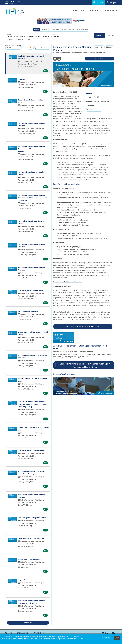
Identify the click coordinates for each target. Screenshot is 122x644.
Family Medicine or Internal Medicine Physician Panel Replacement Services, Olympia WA (33, 198)
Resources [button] (110, 11)
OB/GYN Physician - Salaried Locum (31, 451)
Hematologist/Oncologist (28, 311)
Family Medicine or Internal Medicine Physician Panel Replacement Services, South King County (33, 404)
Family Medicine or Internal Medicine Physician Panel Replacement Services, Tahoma (33, 149)
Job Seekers (99, 3)
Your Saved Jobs (82, 30)
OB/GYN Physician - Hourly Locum (30, 291)
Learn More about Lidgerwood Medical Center (69, 184)
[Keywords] (28, 36)
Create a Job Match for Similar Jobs (83, 326)
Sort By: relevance (13, 48)
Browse (44, 30)
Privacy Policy (39, 633)
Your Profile (95, 11)
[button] (111, 36)
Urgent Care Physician (26, 580)
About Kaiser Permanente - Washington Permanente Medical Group (82, 347)
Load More (28, 623)
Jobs (83, 11)
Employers (111, 3)
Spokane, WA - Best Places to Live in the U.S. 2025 (69, 282)
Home (75, 11)
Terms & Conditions (23, 633)
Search (37, 30)
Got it (117, 638)
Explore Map (54, 30)
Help (9, 633)
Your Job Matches (68, 30)
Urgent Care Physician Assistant (30, 559)
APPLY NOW (99, 59)
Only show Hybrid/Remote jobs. (20, 39)
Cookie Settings (106, 638)
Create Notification (42, 48)
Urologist (22, 79)
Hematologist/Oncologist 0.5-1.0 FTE (32, 518)
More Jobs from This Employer (64, 374)
